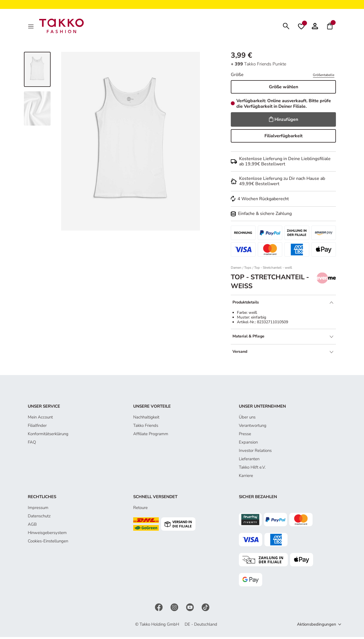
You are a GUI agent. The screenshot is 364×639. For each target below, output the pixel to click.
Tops (248, 270)
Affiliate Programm (151, 435)
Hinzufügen (283, 121)
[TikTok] (205, 609)
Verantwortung (253, 427)
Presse (245, 435)
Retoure (140, 509)
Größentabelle (324, 77)
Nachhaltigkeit (146, 419)
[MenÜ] (31, 27)
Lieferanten (249, 461)
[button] (315, 27)
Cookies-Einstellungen (48, 543)
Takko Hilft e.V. (252, 469)
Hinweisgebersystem (47, 534)
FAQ (32, 444)
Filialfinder (37, 427)
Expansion (248, 444)
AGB (32, 526)
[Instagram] (175, 609)
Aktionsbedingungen (317, 626)
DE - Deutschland (201, 626)
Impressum (38, 509)
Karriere (246, 477)
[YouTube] (190, 609)
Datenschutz (39, 518)
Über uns (247, 419)
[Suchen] (286, 27)
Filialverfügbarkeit (283, 138)
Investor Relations (255, 452)
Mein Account (40, 419)
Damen (236, 270)
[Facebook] (159, 609)
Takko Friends (146, 427)
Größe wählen (283, 89)
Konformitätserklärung (48, 435)
